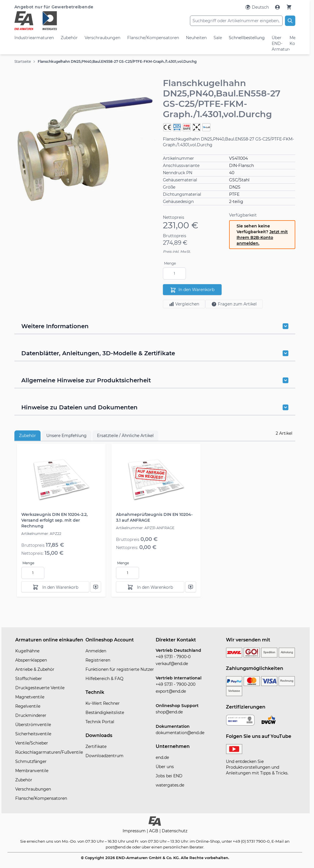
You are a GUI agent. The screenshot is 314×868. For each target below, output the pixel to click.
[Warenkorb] (289, 7)
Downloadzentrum (104, 756)
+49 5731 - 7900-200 (176, 684)
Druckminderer (31, 715)
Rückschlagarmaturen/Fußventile (49, 752)
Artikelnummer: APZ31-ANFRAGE (145, 528)
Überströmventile (33, 725)
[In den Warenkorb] (55, 587)
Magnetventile (30, 697)
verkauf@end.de (172, 664)
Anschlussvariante (181, 166)
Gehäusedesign (178, 202)
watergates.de (170, 785)
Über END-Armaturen (277, 43)
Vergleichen (184, 304)
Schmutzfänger (31, 761)
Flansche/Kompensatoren (153, 38)
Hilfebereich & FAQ (104, 679)
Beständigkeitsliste (105, 713)
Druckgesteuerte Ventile (40, 688)
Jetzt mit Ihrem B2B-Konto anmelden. (262, 238)
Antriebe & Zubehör (35, 669)
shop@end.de (169, 712)
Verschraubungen (102, 38)
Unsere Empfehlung (66, 436)
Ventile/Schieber (32, 743)
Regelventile (28, 706)
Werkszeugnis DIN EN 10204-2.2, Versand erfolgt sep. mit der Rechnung (54, 520)
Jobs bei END (169, 776)
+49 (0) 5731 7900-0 (251, 841)
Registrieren (98, 660)
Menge (170, 263)
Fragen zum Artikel (234, 304)
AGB (154, 831)
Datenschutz (175, 831)
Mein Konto (292, 41)
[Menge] (174, 273)
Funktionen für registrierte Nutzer (120, 669)
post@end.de (118, 847)
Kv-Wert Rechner (103, 703)
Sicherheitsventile (33, 734)
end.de (162, 757)
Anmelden (96, 651)
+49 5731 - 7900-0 (173, 657)
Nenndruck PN (178, 173)
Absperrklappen (31, 660)
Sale (218, 38)
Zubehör (69, 38)
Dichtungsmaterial (182, 194)
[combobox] (236, 21)
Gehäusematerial (180, 180)
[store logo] (61, 21)
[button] (85, 151)
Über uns (165, 767)
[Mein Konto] (278, 7)
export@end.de (171, 691)
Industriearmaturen (34, 38)
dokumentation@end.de (180, 733)
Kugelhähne (27, 651)
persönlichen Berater (183, 847)
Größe (169, 187)
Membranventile (32, 771)
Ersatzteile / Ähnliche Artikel (125, 436)
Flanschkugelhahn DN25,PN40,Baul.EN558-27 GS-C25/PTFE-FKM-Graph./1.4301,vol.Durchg (117, 61)
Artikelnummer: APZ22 (41, 534)
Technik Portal (100, 722)
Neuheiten (196, 38)
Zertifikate (96, 747)
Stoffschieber (29, 679)
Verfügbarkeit (243, 215)
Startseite (23, 61)
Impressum (135, 831)
